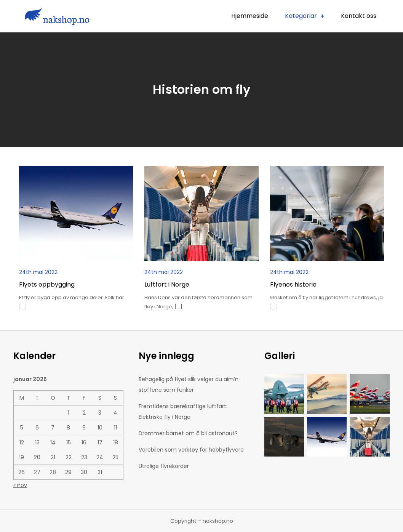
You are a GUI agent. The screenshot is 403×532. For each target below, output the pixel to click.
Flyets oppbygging (47, 284)
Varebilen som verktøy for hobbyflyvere (191, 450)
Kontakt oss (359, 16)
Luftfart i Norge (167, 284)
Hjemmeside (250, 16)
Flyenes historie (293, 284)
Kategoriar (301, 16)
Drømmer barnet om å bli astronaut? (188, 433)
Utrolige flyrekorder (164, 466)
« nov (20, 485)
